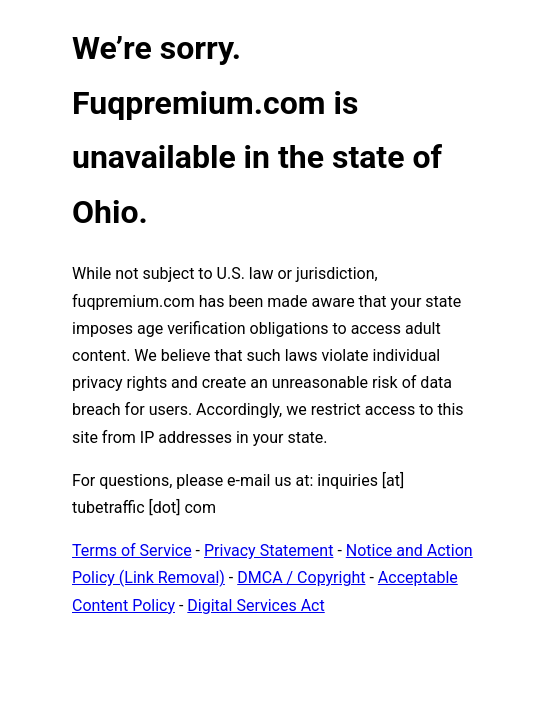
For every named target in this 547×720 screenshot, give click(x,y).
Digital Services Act (255, 605)
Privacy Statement (268, 550)
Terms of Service (132, 550)
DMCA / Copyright (301, 577)
